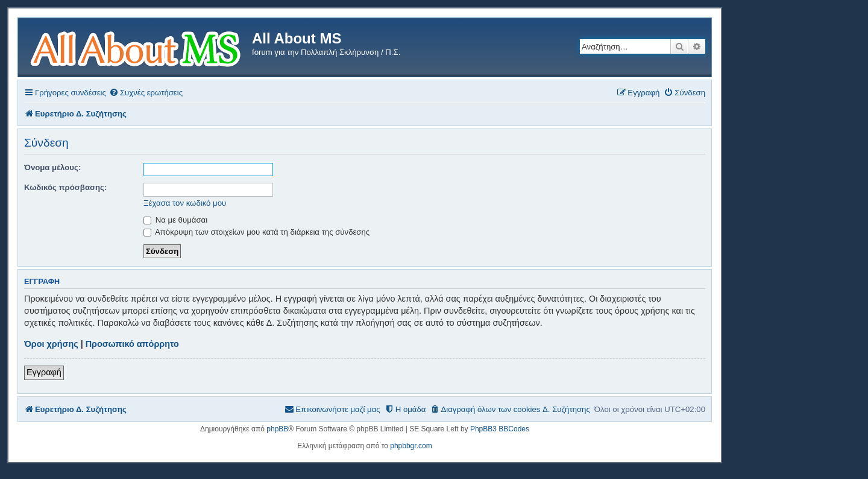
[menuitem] (146, 93)
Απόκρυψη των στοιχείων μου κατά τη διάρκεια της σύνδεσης (256, 232)
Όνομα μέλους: (52, 167)
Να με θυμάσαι (175, 220)
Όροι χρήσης (51, 344)
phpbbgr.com (411, 446)
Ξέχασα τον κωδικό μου (185, 203)
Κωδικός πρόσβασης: (65, 187)
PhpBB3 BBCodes (500, 429)
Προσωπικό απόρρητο (132, 344)
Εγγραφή (44, 372)
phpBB (277, 429)
